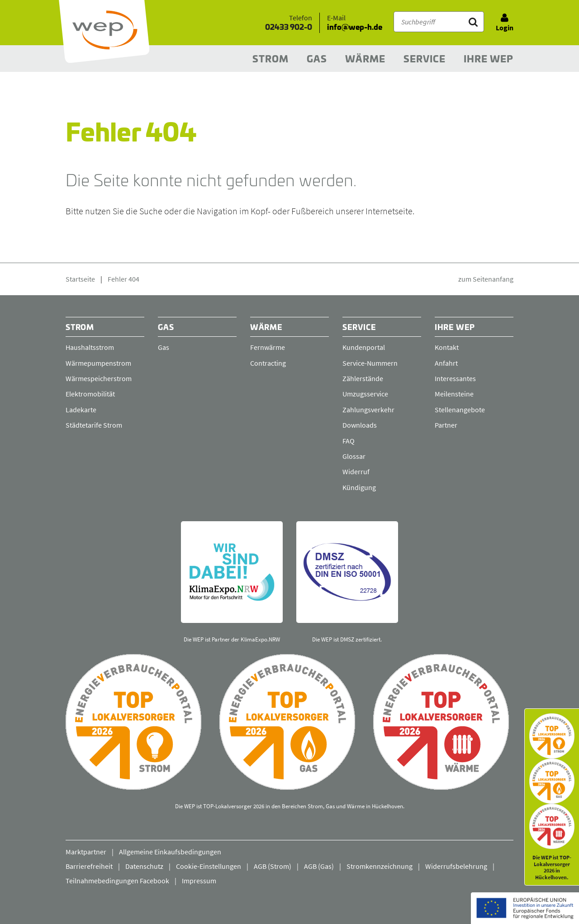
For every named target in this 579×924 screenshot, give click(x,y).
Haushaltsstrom (90, 347)
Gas (317, 60)
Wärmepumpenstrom (98, 363)
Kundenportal (364, 347)
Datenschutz (144, 866)
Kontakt (447, 347)
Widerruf (356, 471)
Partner (446, 425)
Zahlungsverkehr (368, 410)
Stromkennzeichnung (380, 866)
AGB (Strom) (273, 866)
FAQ (349, 441)
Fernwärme (268, 347)
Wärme (365, 60)
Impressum (199, 881)
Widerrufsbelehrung (456, 866)
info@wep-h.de (355, 28)
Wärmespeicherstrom (99, 378)
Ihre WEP (489, 60)
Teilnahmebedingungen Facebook (117, 881)
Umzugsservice (365, 394)
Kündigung (359, 487)
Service (425, 60)
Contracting (268, 363)
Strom (271, 60)
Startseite (80, 279)
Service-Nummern (370, 363)
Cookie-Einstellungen (209, 866)
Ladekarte (81, 410)
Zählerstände (363, 378)
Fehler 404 (123, 279)
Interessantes (455, 378)
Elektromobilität (90, 394)
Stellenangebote (460, 410)
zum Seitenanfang (486, 279)
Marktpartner (86, 852)
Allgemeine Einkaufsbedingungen (170, 852)
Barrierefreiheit (89, 866)
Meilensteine (454, 394)
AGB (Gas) (319, 866)
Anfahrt (446, 363)
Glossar (354, 456)
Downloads (360, 425)
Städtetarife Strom (94, 425)
